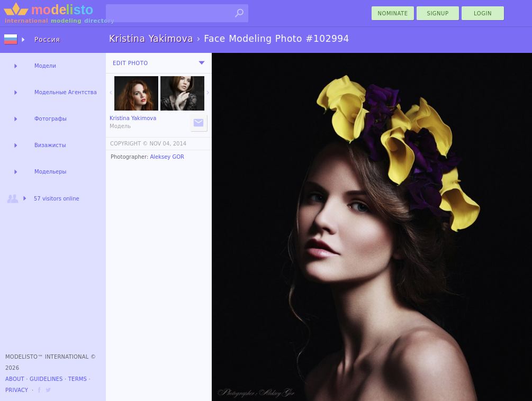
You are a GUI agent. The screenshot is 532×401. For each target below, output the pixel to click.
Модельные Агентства (66, 92)
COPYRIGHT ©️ (129, 144)
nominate (393, 13)
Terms (78, 379)
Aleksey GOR (167, 157)
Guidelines (46, 379)
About (15, 379)
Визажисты (50, 145)
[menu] (202, 63)
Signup (438, 13)
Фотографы (51, 119)
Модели (45, 66)
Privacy (17, 390)
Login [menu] (483, 13)
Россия (47, 40)
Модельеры (51, 172)
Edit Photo (130, 63)
